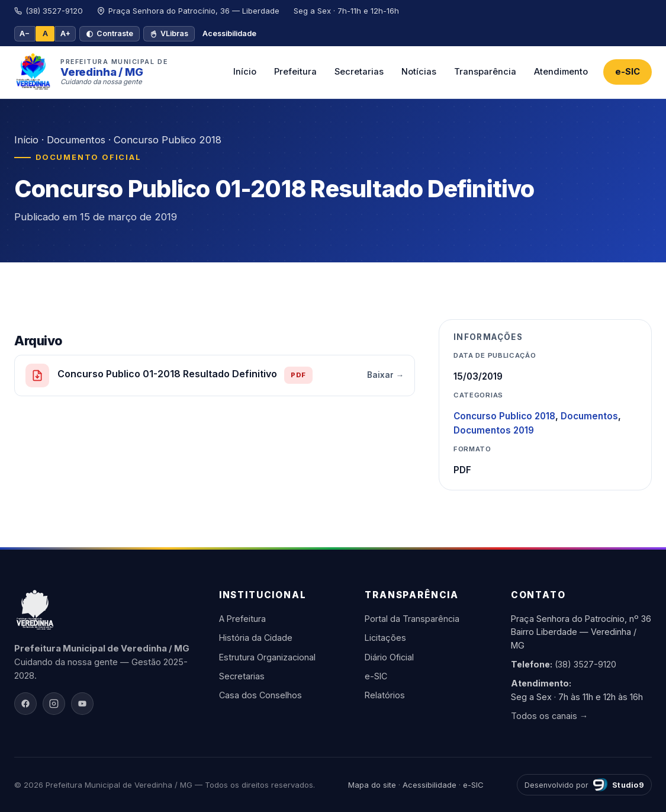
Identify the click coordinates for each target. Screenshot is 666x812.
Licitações (385, 638)
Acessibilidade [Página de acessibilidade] (229, 33)
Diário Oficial (389, 657)
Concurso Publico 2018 (168, 140)
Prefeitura (295, 72)
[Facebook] (25, 704)
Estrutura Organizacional (267, 657)
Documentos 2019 (494, 430)
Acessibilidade (429, 785)
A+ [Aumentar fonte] (65, 33)
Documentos (76, 140)
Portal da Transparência (412, 619)
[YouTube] (82, 704)
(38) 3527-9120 (585, 664)
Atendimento (561, 72)
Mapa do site (372, 785)
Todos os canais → (549, 716)
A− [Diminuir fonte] (25, 33)
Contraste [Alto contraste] (110, 33)
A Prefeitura (242, 619)
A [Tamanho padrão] (45, 33)
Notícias (419, 72)
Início (245, 72)
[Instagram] (54, 704)
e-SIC (628, 72)
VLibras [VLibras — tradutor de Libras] (169, 33)
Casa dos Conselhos (260, 695)
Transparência (485, 72)
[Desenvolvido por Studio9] (584, 785)
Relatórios (385, 695)
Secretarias (359, 72)
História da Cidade (256, 638)
